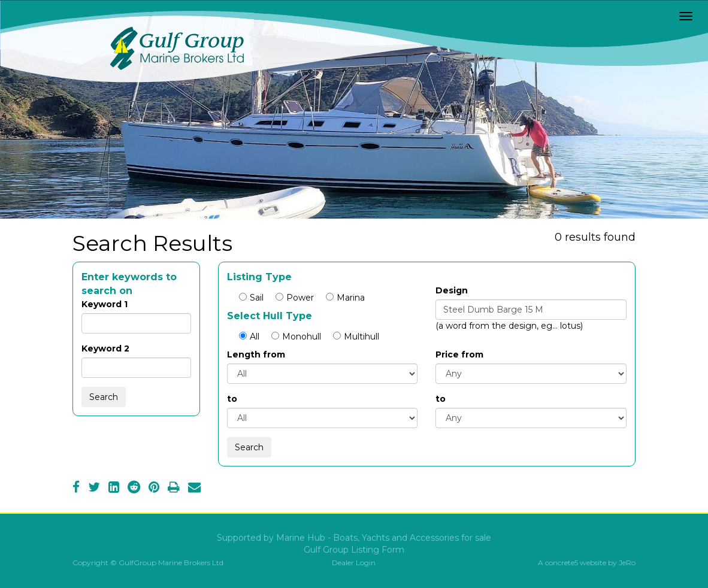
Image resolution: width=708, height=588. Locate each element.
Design (452, 290)
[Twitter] (94, 489)
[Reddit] (134, 489)
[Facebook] (76, 489)
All (249, 337)
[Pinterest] (154, 489)
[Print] (174, 489)
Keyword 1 (105, 304)
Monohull (296, 337)
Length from (256, 354)
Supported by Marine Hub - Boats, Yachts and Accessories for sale (354, 538)
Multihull (356, 337)
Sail (251, 298)
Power (295, 298)
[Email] (194, 489)
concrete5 (562, 563)
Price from (459, 354)
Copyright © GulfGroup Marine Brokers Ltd (148, 563)
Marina (345, 298)
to (232, 399)
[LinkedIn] (114, 489)
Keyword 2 (105, 348)
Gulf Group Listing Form (354, 550)
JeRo (627, 563)
